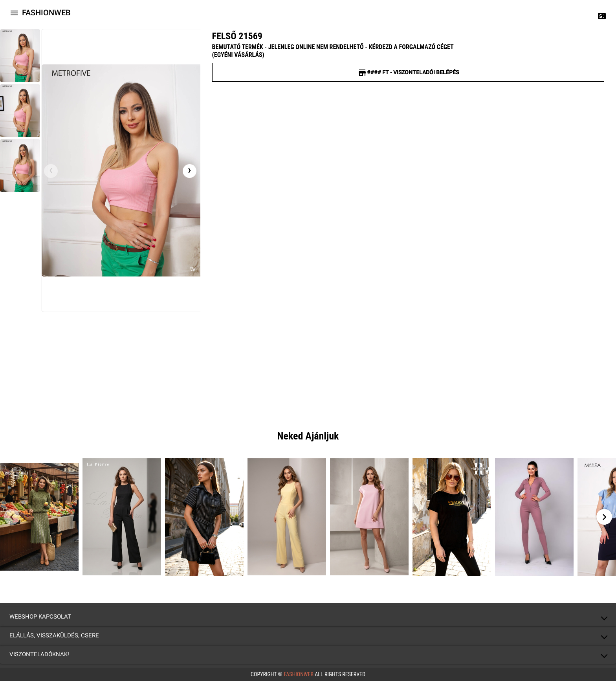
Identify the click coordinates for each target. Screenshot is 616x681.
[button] (308, 617)
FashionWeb (299, 674)
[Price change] (602, 16)
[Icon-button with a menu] (14, 13)
